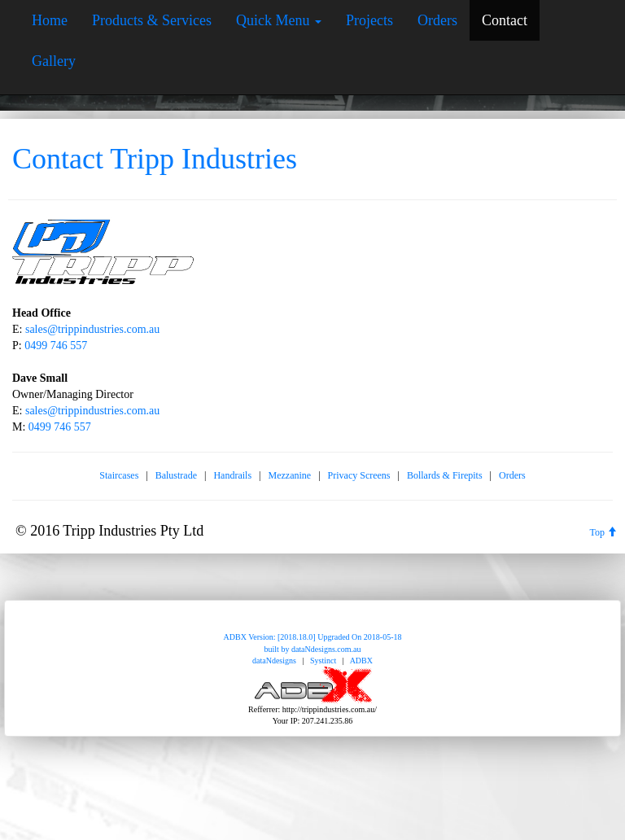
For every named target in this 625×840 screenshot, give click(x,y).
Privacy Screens (359, 475)
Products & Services (152, 20)
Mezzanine (290, 475)
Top (604, 532)
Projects (369, 20)
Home (50, 20)
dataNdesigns (274, 661)
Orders (437, 20)
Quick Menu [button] (279, 20)
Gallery (54, 61)
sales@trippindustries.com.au (92, 329)
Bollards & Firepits (445, 475)
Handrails (232, 475)
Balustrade (176, 475)
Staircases (119, 475)
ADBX (361, 661)
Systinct (323, 661)
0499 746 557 (56, 346)
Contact (505, 20)
